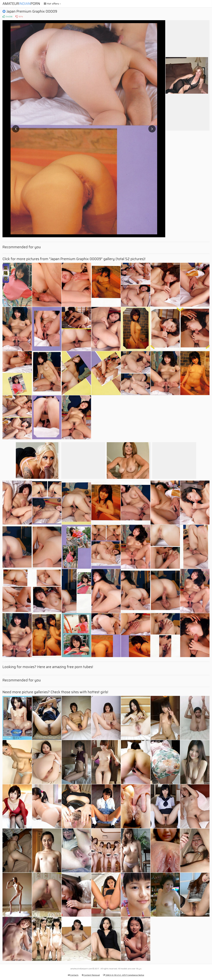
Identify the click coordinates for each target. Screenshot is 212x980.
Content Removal (91, 975)
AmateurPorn (21, 4)
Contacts (73, 975)
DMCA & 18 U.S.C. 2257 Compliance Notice (124, 975)
